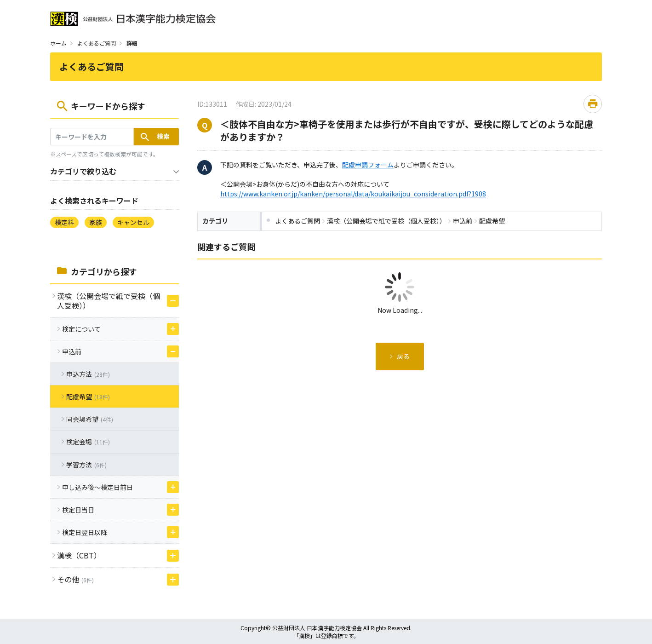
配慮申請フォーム (368, 165)
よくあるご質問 (97, 43)
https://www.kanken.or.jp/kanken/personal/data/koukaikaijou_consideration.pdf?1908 (353, 194)
